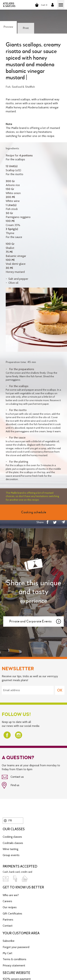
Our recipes (10, 907)
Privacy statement (14, 965)
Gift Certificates (12, 913)
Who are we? (11, 895)
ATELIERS (9, 5)
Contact (8, 926)
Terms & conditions (14, 959)
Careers (7, 901)
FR (8, 820)
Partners (8, 920)
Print (26, 28)
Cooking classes (12, 837)
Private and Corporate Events (35, 621)
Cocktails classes (13, 843)
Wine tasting (10, 849)
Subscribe (9, 941)
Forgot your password (16, 947)
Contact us (13, 777)
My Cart (8, 953)
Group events (11, 855)
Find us (11, 785)
